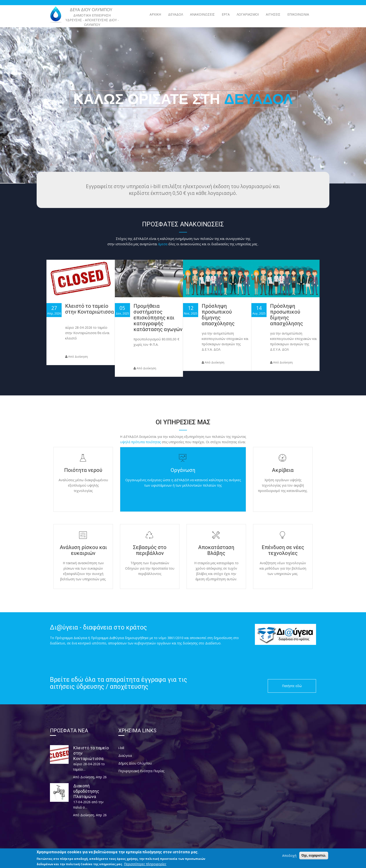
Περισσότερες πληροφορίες (145, 864)
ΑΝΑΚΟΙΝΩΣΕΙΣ (202, 14)
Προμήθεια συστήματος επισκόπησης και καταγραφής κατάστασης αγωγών (158, 318)
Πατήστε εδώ (292, 686)
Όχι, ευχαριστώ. (314, 856)
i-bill (121, 748)
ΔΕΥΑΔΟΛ (176, 14)
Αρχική (155, 14)
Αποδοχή (289, 856)
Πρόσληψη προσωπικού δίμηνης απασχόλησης (218, 315)
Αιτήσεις (273, 14)
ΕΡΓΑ (226, 14)
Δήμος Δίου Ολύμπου (135, 763)
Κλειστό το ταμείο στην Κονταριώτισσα (90, 309)
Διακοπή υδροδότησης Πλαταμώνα (86, 791)
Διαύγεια (125, 756)
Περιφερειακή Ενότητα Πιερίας (141, 771)
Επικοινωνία (298, 14)
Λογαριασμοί (248, 14)
